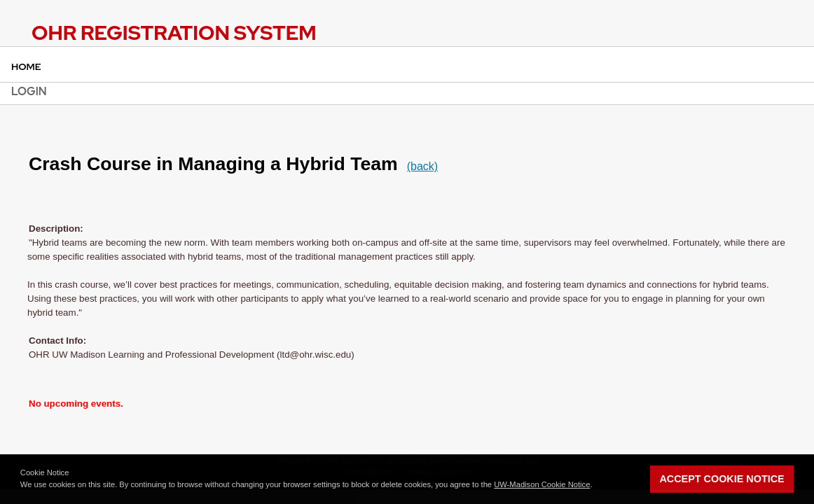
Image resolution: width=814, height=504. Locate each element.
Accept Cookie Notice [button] (722, 479)
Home (26, 66)
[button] (596, 486)
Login (29, 91)
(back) (422, 166)
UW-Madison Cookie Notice (542, 484)
